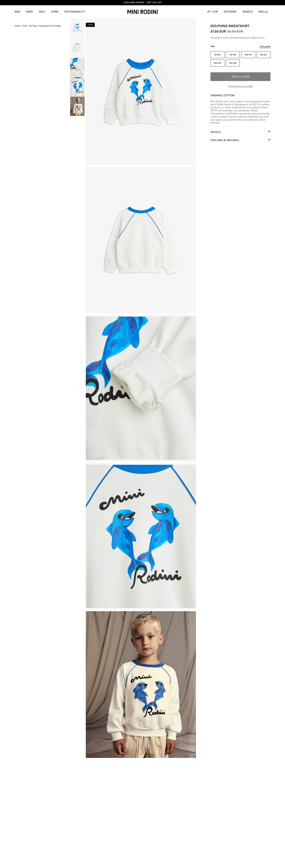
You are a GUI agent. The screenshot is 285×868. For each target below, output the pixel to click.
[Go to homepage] (142, 12)
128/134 (217, 63)
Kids (17, 12)
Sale (42, 12)
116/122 (263, 55)
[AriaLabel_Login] (230, 12)
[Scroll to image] (77, 28)
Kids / (26, 26)
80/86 (217, 55)
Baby (30, 12)
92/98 (233, 55)
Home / (18, 26)
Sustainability (75, 12)
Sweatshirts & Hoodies (50, 26)
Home (55, 12)
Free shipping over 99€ (241, 86)
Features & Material (240, 140)
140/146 (233, 63)
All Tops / (34, 26)
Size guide (265, 46)
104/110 (248, 55)
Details (240, 132)
